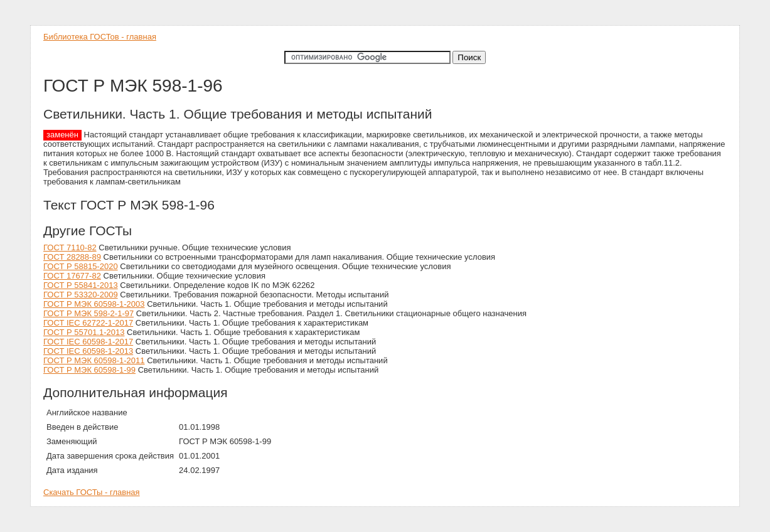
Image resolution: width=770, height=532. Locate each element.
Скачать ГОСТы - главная (92, 492)
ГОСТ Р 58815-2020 (81, 266)
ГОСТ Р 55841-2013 (81, 285)
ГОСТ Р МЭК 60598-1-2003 (94, 304)
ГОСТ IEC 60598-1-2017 (88, 342)
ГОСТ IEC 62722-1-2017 (88, 323)
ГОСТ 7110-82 (70, 247)
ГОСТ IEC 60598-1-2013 (88, 351)
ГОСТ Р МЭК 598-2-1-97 (88, 313)
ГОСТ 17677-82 (72, 276)
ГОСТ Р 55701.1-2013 (84, 332)
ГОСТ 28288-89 (72, 257)
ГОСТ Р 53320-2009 (81, 295)
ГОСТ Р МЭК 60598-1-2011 (94, 360)
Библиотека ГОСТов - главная (100, 37)
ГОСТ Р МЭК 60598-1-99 (89, 370)
